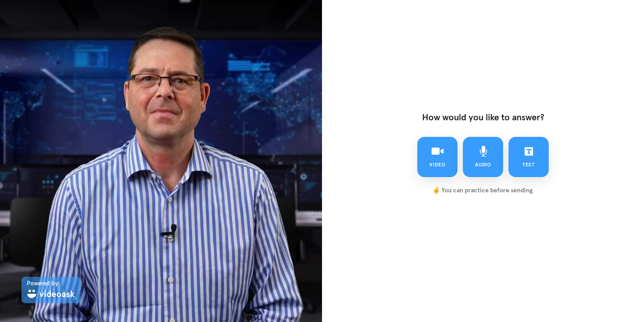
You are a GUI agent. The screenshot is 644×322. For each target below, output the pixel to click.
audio (483, 157)
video (437, 157)
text (529, 157)
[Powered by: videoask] (51, 290)
